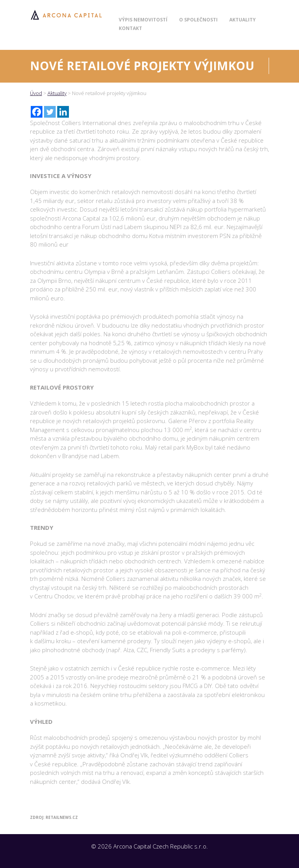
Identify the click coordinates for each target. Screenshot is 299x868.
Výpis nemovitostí (143, 20)
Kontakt (130, 28)
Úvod (36, 93)
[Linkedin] (63, 112)
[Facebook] (37, 112)
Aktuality (243, 20)
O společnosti (198, 20)
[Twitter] (50, 112)
